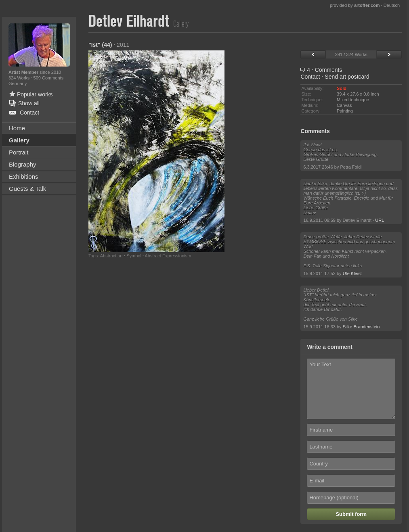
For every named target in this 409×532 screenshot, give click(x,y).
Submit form (351, 514)
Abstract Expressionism (168, 256)
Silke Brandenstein (361, 327)
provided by (355, 5)
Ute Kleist (352, 273)
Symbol (134, 256)
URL (380, 220)
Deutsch (392, 5)
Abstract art (111, 256)
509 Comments (49, 78)
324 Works (20, 78)
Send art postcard (347, 77)
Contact (310, 77)
